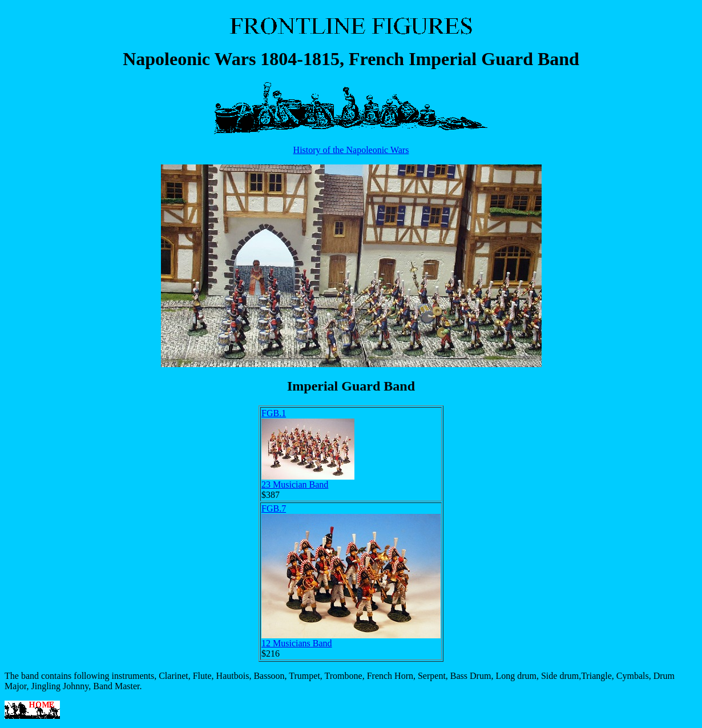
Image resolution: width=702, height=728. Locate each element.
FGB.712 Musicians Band (351, 576)
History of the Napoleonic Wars (351, 150)
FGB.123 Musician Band (308, 449)
